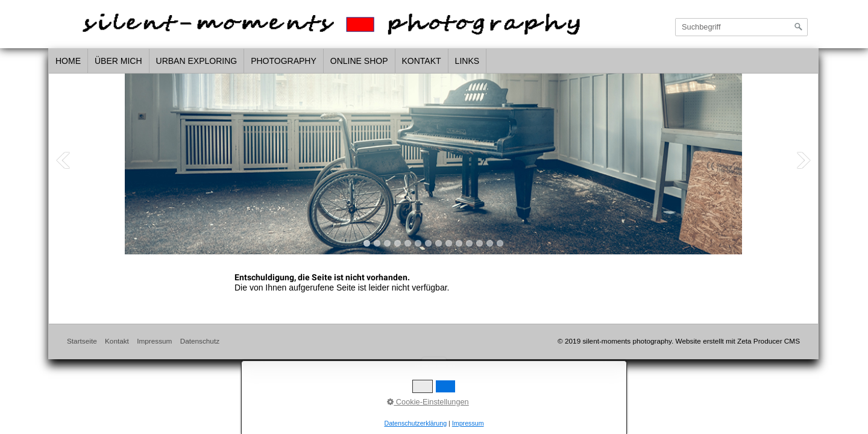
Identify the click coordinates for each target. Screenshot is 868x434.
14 (500, 243)
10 (459, 243)
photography (284, 61)
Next (804, 160)
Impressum (154, 341)
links (467, 61)
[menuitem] (68, 61)
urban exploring (197, 61)
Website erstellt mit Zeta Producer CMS (738, 341)
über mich (118, 61)
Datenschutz (200, 341)
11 (469, 243)
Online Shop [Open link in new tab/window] (359, 61)
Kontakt (422, 61)
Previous (63, 160)
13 (490, 243)
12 (480, 243)
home (68, 61)
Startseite (82, 341)
